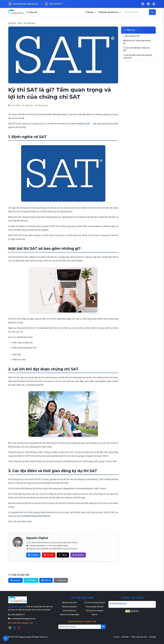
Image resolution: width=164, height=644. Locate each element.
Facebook (15, 580)
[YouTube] (49, 555)
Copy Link (61, 580)
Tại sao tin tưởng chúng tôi (95, 603)
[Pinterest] (19, 628)
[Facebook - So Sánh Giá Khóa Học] (143, 4)
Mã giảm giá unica (69, 603)
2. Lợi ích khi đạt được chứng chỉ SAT (136, 49)
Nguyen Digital (25, 637)
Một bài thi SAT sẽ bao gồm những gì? (137, 42)
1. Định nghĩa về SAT (132, 36)
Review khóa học (69, 611)
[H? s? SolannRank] (78, 555)
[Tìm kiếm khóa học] (135, 12)
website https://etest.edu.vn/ (37, 516)
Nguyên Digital (37, 538)
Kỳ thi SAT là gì (29, 23)
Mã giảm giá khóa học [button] (108, 12)
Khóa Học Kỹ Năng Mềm (70, 615)
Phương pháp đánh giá (95, 607)
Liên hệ (116, 637)
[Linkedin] (15, 628)
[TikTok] (63, 555)
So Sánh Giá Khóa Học (17, 607)
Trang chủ (32, 12)
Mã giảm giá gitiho (70, 607)
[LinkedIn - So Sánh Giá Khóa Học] (148, 4)
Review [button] (90, 12)
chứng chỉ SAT (83, 124)
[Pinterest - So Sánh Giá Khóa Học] (154, 4)
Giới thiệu (125, 637)
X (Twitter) (31, 580)
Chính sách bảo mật (139, 637)
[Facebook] (33, 555)
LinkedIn (46, 580)
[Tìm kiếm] (152, 12)
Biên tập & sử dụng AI (95, 611)
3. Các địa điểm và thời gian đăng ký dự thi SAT (138, 56)
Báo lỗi (95, 615)
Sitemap (152, 637)
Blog (20, 23)
